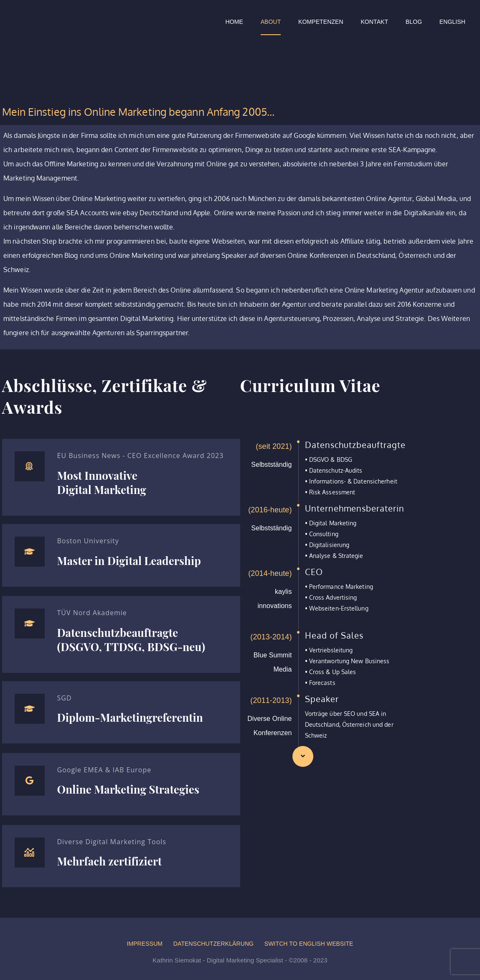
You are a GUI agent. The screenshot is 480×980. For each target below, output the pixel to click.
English (452, 22)
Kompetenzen (321, 22)
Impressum (145, 944)
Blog (414, 22)
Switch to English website (309, 944)
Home (234, 22)
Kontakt (374, 22)
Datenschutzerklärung (213, 944)
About (271, 22)
